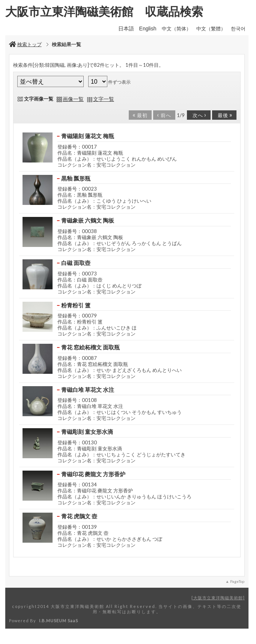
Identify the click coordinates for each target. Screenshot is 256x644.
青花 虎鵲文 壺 (79, 516)
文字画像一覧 (39, 99)
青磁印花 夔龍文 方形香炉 (93, 474)
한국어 (238, 29)
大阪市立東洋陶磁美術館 (218, 598)
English (148, 29)
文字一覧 (104, 99)
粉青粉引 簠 (76, 305)
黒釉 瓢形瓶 (76, 178)
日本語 (126, 29)
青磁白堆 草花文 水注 (90, 390)
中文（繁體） (211, 29)
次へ (198, 114)
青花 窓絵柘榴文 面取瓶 (90, 347)
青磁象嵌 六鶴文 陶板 (88, 220)
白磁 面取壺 (76, 263)
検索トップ (25, 44)
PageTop (237, 581)
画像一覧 (73, 99)
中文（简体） (176, 29)
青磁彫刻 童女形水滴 (87, 432)
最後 (224, 114)
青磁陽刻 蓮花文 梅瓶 (90, 136)
